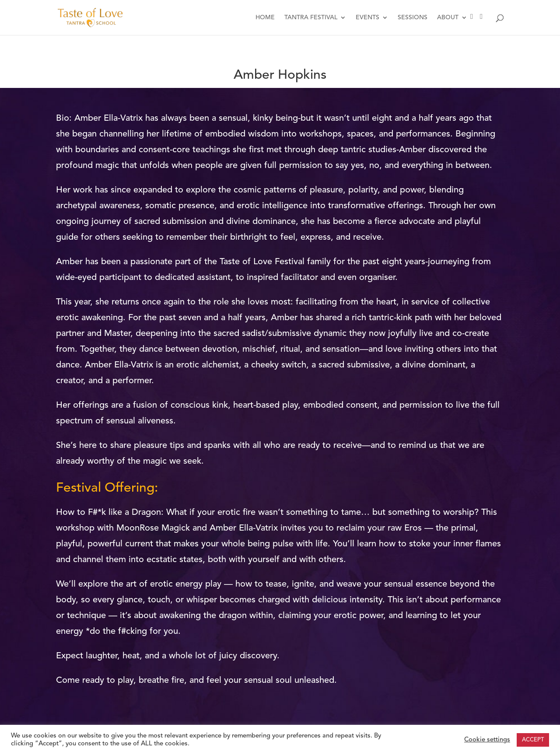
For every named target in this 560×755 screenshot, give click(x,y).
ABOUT (448, 17)
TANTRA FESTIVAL (311, 17)
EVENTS (367, 17)
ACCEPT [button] (533, 740)
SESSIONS (413, 17)
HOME (265, 17)
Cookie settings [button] (487, 740)
